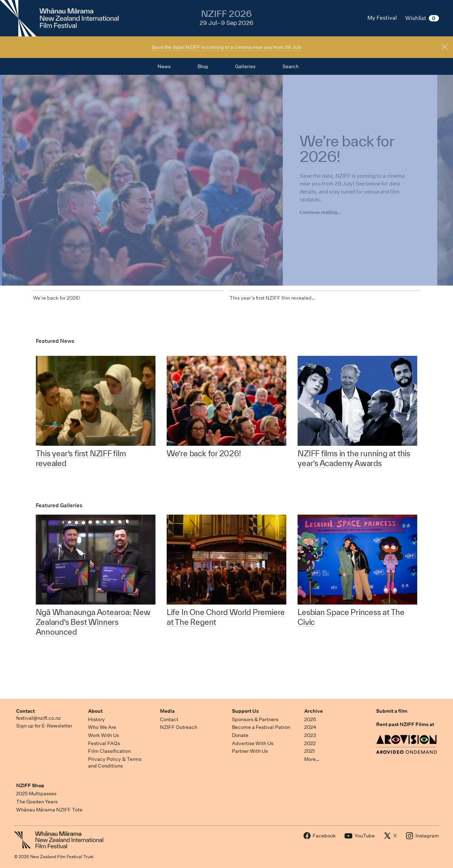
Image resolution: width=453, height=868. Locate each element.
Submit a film (392, 711)
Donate (240, 735)
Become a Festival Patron (261, 727)
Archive (314, 711)
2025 (310, 719)
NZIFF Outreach (179, 727)
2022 (310, 743)
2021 (309, 751)
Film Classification (109, 751)
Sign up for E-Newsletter (44, 726)
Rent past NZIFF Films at (405, 724)
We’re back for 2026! (56, 298)
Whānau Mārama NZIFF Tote (49, 810)
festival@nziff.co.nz (38, 718)
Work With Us (104, 735)
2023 (310, 735)
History (96, 719)
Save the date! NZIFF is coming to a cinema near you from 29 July (227, 47)
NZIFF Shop (30, 785)
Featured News (55, 341)
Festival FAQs (104, 743)
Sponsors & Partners (255, 719)
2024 (310, 727)
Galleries (245, 66)
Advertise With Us (253, 743)
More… (312, 759)
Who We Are (102, 727)
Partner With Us (250, 751)
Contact (25, 711)
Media (167, 711)
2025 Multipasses (36, 794)
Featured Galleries (59, 505)
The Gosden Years (37, 802)
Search (291, 66)
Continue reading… (320, 212)
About (95, 711)
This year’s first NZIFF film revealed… (272, 298)
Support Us (245, 711)
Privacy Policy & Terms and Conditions (115, 762)
